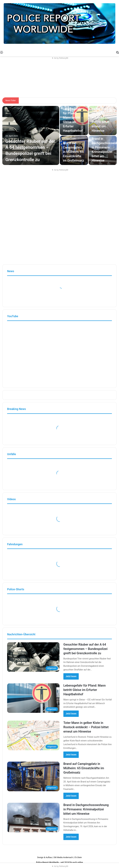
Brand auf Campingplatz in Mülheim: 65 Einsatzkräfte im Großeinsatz (74, 152)
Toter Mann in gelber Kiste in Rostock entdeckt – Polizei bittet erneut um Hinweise (102, 118)
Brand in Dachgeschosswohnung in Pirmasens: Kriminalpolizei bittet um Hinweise (86, 809)
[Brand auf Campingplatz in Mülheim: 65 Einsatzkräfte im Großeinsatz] (33, 776)
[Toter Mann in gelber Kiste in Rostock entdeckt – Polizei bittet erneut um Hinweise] (33, 735)
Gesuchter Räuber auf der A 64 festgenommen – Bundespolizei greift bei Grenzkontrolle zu (85, 649)
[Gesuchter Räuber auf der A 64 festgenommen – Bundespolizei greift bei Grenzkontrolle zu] (31, 135)
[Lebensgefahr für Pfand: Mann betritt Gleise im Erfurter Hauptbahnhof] (33, 698)
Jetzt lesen (71, 676)
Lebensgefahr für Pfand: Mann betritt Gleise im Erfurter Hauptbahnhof (85, 690)
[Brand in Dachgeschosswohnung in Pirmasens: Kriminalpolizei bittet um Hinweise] (33, 818)
